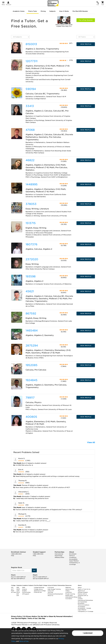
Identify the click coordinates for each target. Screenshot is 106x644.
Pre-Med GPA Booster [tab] (80, 11)
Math (24, 587)
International (59, 554)
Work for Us (81, 591)
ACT (12, 589)
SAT (12, 587)
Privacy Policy (16, 616)
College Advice (38, 589)
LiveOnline (69, 592)
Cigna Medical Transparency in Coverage (74, 563)
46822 (30, 160)
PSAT (13, 591)
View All (91, 442)
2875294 (32, 346)
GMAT (18, 589)
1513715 (31, 223)
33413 (30, 106)
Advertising (58, 556)
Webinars (68, 587)
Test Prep (50, 592)
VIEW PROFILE (86, 44)
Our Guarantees (82, 602)
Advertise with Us (83, 595)
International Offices (71, 597)
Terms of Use (24, 641)
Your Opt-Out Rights (19, 618)
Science (25, 589)
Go (34, 570)
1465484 (32, 331)
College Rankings (39, 587)
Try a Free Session (86, 20)
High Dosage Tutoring (54, 589)
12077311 (32, 61)
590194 (31, 89)
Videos (67, 591)
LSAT (18, 591)
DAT (18, 594)
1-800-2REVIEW (16, 554)
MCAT (18, 592)
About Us (50, 595)
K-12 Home (51, 587)
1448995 (32, 184)
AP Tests (14, 592)
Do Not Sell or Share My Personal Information (55, 616)
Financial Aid (38, 592)
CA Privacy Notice (30, 616)
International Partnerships (85, 600)
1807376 (31, 244)
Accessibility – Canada (84, 608)
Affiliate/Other (59, 557)
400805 (31, 417)
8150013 (31, 44)
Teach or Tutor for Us (84, 589)
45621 (30, 291)
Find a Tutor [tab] (33, 11)
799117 (30, 398)
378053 (31, 204)
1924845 (32, 380)
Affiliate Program (83, 592)
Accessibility (73, 559)
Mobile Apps (69, 595)
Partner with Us (82, 594)
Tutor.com (51, 591)
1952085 (32, 365)
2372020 (32, 259)
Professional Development (55, 594)
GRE (18, 587)
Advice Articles (70, 589)
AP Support (26, 594)
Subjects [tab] (52, 11)
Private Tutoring (70, 594)
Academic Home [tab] (19, 11)
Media (80, 597)
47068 (30, 130)
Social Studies (26, 592)
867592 (31, 313)
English (24, 591)
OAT (18, 595)
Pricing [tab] (43, 11)
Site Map (42, 618)
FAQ (13, 556)
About (80, 587)
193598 (31, 276)
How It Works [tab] (64, 11)
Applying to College (40, 591)
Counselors (69, 599)
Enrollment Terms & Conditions (73, 556)
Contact (80, 599)
